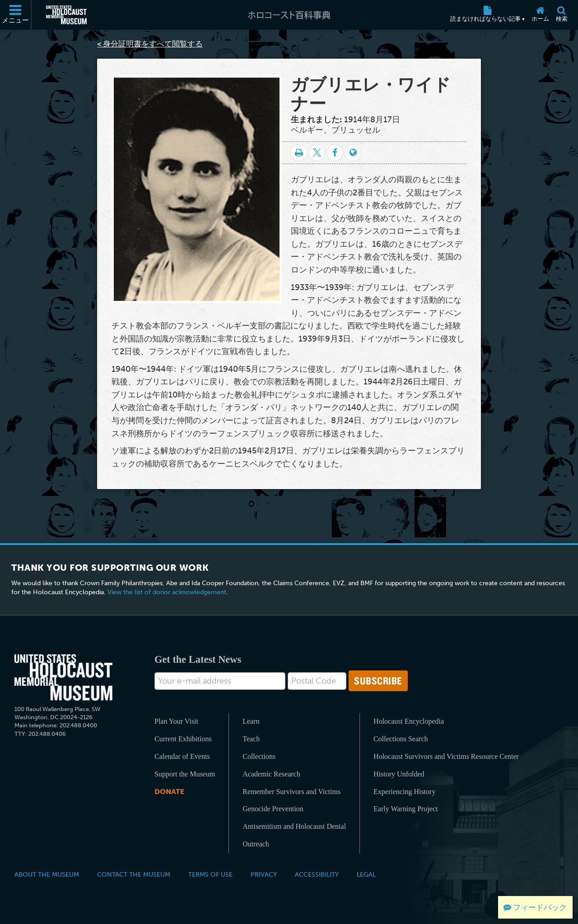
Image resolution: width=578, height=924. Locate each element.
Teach (251, 739)
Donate (169, 792)
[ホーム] (540, 15)
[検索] (562, 15)
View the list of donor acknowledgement (167, 592)
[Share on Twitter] (317, 153)
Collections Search (401, 739)
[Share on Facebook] (335, 153)
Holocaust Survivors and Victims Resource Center (446, 756)
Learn (251, 721)
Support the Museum (185, 774)
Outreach (256, 844)
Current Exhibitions (183, 739)
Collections (259, 756)
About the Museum (47, 874)
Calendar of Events (182, 756)
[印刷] (299, 153)
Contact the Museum (134, 874)
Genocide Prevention (273, 809)
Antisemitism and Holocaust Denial (294, 826)
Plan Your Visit (176, 721)
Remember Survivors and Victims (291, 792)
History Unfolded (399, 774)
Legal (366, 874)
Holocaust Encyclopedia (409, 721)
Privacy (264, 874)
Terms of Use (210, 874)
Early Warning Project (406, 809)
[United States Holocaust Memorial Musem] (63, 677)
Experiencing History (404, 792)
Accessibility (317, 874)
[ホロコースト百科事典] (289, 15)
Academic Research (271, 774)
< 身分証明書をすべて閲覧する (150, 44)
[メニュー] (16, 15)
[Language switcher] (353, 153)
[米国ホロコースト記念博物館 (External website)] (66, 15)
